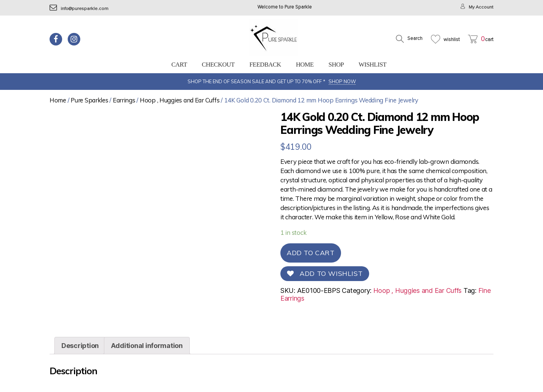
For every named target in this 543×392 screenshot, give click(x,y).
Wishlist (372, 65)
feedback (265, 65)
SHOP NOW (342, 81)
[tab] (80, 346)
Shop (336, 65)
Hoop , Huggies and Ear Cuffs (180, 100)
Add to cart (311, 253)
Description (80, 346)
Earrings (124, 100)
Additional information (147, 346)
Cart (179, 65)
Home (305, 65)
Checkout (218, 65)
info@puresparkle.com (79, 9)
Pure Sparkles (90, 100)
